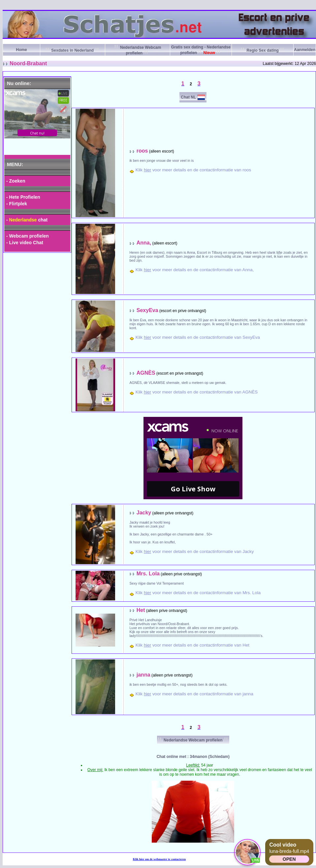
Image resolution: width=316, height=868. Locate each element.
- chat (27, 220)
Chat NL (188, 97)
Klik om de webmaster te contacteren (159, 859)
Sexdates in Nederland (72, 50)
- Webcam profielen (28, 236)
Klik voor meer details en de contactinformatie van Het (192, 645)
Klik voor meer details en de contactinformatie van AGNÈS (197, 392)
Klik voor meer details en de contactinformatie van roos (193, 170)
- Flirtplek (17, 204)
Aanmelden (305, 50)
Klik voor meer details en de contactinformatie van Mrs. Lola (198, 593)
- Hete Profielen (23, 197)
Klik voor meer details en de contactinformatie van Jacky (195, 551)
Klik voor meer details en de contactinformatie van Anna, (195, 270)
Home (21, 50)
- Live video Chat (25, 243)
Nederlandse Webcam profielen (193, 740)
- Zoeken (16, 181)
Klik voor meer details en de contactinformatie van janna (194, 694)
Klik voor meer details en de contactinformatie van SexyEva (198, 337)
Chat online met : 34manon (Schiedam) (193, 757)
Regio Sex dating (263, 50)
